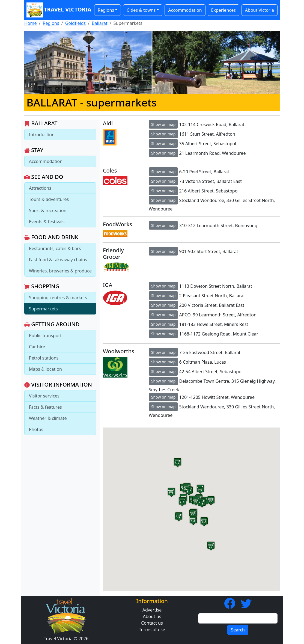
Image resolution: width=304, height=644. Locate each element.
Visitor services (44, 396)
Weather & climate (48, 418)
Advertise (152, 610)
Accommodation (185, 10)
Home (31, 23)
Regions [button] (106, 10)
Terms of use (152, 630)
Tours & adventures (49, 199)
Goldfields (76, 23)
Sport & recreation (48, 210)
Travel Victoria (58, 10)
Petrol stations (44, 358)
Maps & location (45, 369)
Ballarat (100, 23)
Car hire (37, 347)
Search (238, 630)
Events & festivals (47, 222)
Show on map (163, 124)
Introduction (42, 135)
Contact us (152, 623)
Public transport (45, 336)
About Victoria (260, 10)
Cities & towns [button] (141, 10)
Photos (36, 429)
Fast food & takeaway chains (58, 260)
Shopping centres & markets (58, 298)
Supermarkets (43, 309)
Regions (51, 23)
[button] (193, 520)
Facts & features (45, 407)
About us (152, 616)
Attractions (40, 188)
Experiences (223, 10)
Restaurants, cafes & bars (55, 248)
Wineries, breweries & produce (60, 271)
